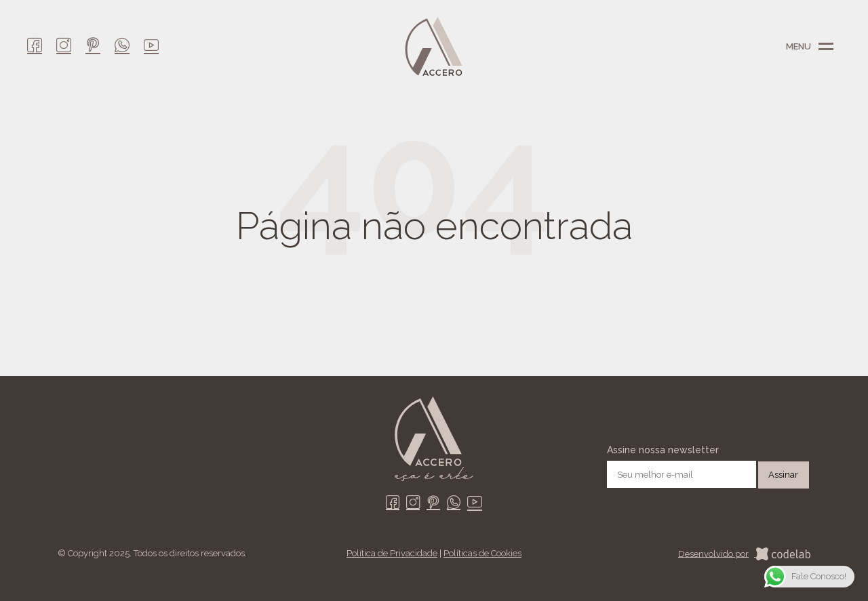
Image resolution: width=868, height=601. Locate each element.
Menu (826, 47)
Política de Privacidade (392, 553)
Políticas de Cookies (482, 553)
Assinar (783, 475)
